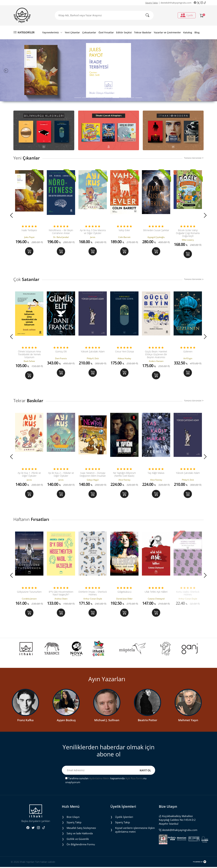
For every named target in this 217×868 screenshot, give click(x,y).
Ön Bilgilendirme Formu (81, 845)
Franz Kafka (25, 721)
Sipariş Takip (152, 3)
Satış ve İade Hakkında (80, 834)
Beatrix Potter (147, 721)
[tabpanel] (108, 70)
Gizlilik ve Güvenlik (78, 840)
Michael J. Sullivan (107, 721)
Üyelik (187, 15)
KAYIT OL (145, 771)
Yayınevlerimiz (52, 32)
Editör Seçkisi (124, 32)
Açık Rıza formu (134, 779)
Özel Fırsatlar (106, 32)
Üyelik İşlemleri (124, 818)
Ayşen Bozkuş (66, 721)
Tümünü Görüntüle (194, 158)
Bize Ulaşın (73, 818)
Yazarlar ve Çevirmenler (167, 32)
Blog (197, 32)
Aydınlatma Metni (99, 779)
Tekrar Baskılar (143, 32)
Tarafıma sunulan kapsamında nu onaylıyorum (106, 781)
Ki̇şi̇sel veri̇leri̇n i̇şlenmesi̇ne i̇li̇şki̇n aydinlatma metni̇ (135, 831)
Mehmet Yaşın (188, 721)
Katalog (188, 32)
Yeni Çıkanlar (72, 32)
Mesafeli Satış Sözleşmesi (81, 829)
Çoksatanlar (89, 32)
